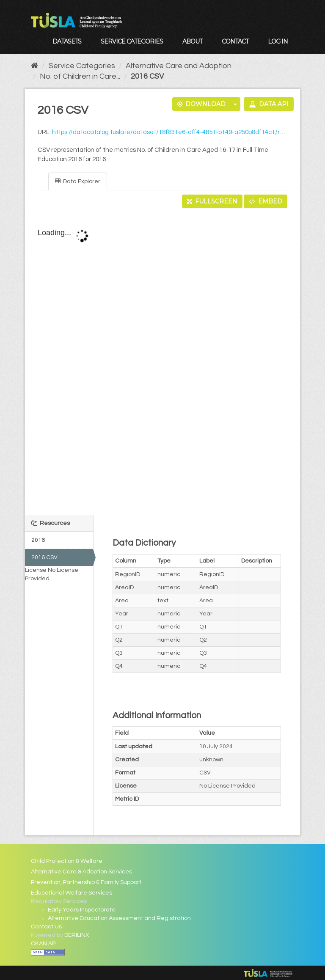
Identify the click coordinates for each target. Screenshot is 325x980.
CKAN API (44, 944)
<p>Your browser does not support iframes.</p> (163, 362)
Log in (278, 41)
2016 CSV (147, 76)
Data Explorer (78, 181)
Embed (266, 201)
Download (201, 104)
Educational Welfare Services (72, 893)
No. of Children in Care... (80, 76)
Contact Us (46, 927)
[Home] (34, 66)
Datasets (67, 41)
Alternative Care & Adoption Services (81, 872)
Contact (235, 41)
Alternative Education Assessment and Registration (119, 918)
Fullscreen (212, 201)
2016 (38, 540)
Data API (269, 104)
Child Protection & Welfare (67, 861)
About (192, 41)
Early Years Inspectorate (82, 910)
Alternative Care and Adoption (179, 66)
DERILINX (77, 935)
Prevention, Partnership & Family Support (86, 882)
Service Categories (132, 41)
